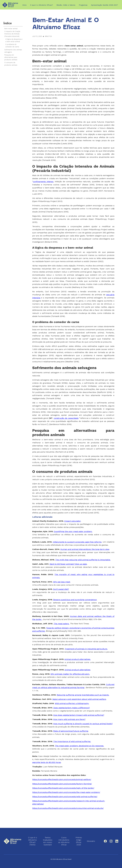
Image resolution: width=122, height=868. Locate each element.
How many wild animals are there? (69, 719)
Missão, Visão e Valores (66, 5)
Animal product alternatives (77, 670)
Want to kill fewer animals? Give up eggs (68, 564)
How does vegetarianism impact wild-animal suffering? (79, 715)
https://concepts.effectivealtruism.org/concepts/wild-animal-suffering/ (65, 797)
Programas (83, 5)
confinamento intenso (43, 182)
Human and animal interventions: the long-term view (85, 549)
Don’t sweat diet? (61, 589)
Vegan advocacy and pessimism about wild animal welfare (79, 699)
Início (24, 5)
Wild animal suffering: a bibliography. (72, 703)
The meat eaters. (61, 624)
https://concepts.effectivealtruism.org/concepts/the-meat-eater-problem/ (66, 792)
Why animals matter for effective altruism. (70, 674)
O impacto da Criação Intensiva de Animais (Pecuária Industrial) (12, 34)
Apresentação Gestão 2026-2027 (104, 5)
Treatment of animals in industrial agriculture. (86, 649)
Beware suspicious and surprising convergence (75, 600)
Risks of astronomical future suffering (71, 731)
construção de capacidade (66, 418)
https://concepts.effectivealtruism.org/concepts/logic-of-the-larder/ (63, 788)
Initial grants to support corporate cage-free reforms (77, 542)
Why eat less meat (62, 582)
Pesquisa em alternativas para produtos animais (11, 57)
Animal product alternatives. (78, 659)
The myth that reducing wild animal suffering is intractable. (83, 560)
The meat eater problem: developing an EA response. (79, 746)
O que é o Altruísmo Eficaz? (42, 5)
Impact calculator (72, 521)
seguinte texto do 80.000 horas (47, 762)
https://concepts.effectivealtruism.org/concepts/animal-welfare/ (62, 779)
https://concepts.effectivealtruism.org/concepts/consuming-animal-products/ (68, 808)
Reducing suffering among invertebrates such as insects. (83, 695)
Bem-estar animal (11, 29)
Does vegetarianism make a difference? (72, 708)
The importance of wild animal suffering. (72, 741)
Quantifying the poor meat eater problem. (73, 531)
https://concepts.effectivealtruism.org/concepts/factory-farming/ (62, 784)
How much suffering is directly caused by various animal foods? (83, 724)
